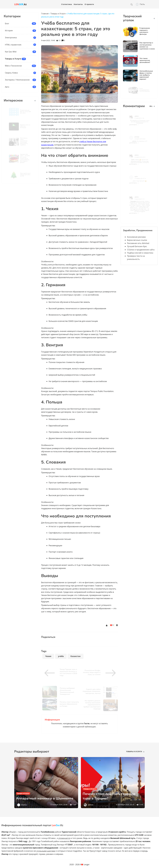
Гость (140, 4)
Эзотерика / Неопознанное (17, 80)
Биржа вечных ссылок (137, 240)
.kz (20, 4)
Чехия (48, 656)
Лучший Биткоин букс (137, 246)
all (152, 106)
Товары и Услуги (13, 59)
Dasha (24, 805)
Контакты (78, 4)
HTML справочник (13, 45)
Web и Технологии (13, 66)
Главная (45, 14)
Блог (7, 24)
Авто (7, 87)
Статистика (66, 4)
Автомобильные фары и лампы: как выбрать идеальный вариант (146, 75)
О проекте (89, 4)
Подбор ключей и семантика (140, 253)
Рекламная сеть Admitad (138, 243)
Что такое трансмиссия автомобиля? (145, 60)
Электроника (11, 38)
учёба (61, 656)
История (9, 31)
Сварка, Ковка (11, 73)
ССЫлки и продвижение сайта (141, 250)
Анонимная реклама (136, 237)
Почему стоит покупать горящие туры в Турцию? (112, 796)
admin (91, 805)
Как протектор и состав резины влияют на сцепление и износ (147, 46)
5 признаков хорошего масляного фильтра (145, 31)
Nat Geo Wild (11, 52)
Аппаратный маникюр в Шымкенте (38, 796)
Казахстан (76, 656)
